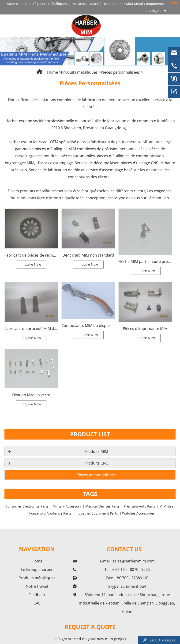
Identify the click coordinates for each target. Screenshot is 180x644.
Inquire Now (31, 264)
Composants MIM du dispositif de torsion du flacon (88, 326)
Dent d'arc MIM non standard (88, 255)
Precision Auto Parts (139, 506)
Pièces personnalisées (120, 72)
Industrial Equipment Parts (97, 513)
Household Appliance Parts (50, 513)
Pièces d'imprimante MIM (145, 329)
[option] (90, 51)
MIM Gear (167, 506)
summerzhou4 (133, 586)
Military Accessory (67, 506)
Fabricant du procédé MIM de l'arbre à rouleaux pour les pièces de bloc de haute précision (31, 329)
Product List (90, 434)
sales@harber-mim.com (134, 561)
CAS (37, 603)
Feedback (37, 595)
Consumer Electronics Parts (27, 506)
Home (52, 72)
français (154, 11)
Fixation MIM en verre (31, 395)
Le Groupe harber (37, 569)
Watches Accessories (138, 513)
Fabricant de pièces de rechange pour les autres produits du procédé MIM (31, 255)
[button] (87, 60)
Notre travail (37, 586)
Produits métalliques (79, 72)
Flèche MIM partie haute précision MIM (145, 261)
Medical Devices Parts (102, 506)
